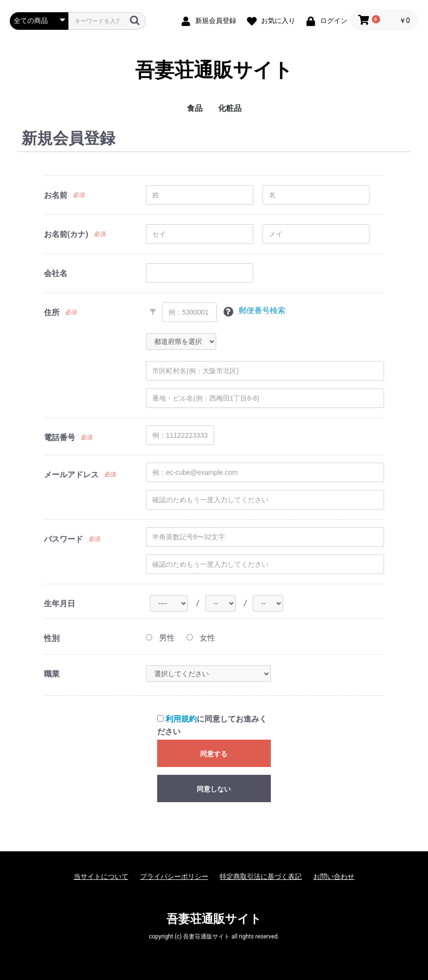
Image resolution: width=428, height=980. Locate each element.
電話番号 (60, 437)
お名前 (56, 195)
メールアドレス (71, 475)
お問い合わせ (334, 876)
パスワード (63, 539)
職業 (52, 674)
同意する (214, 754)
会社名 (56, 273)
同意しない (214, 789)
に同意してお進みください (212, 725)
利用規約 (181, 719)
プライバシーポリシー (174, 876)
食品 (195, 108)
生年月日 (60, 604)
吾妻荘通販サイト (214, 70)
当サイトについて (101, 876)
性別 (52, 638)
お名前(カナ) (66, 234)
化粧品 (230, 108)
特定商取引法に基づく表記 (261, 876)
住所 (52, 312)
